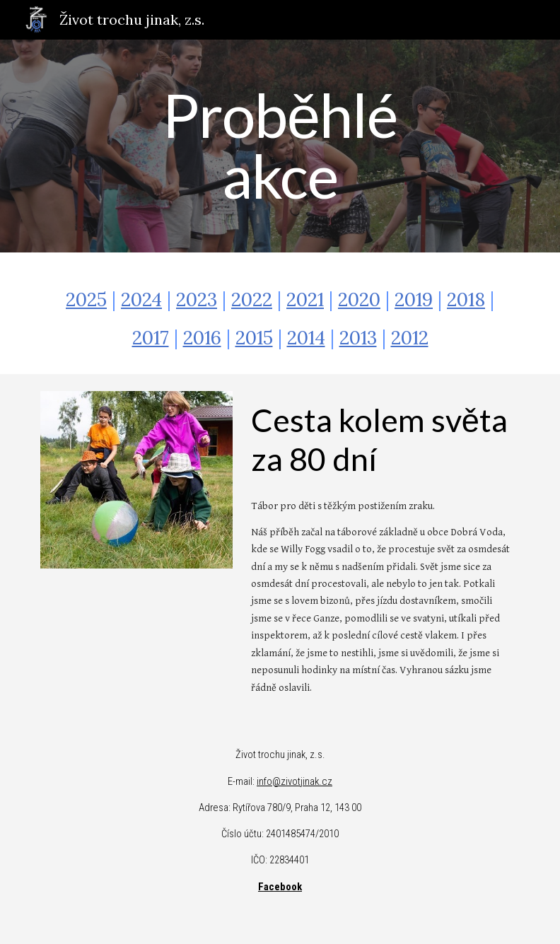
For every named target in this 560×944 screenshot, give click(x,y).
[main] (280, 146)
